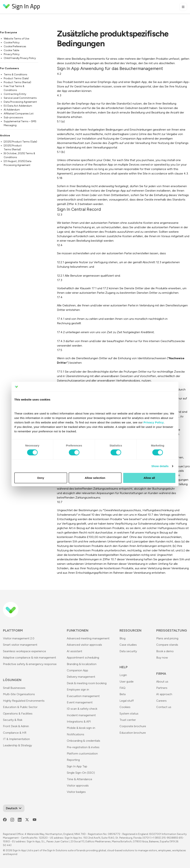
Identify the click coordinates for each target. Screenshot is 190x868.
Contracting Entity (15, 94)
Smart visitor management (20, 645)
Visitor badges (76, 792)
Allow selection (95, 478)
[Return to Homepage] (22, 7)
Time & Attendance (80, 779)
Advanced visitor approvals (84, 645)
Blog (122, 638)
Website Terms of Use (16, 39)
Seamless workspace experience (24, 651)
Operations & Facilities (18, 714)
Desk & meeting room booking (87, 683)
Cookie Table (11, 50)
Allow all (149, 478)
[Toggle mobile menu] (183, 7)
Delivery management (81, 677)
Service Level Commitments (20, 98)
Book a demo (165, 651)
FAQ (122, 688)
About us (162, 682)
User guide (127, 682)
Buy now (162, 658)
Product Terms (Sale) (16, 78)
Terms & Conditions (15, 75)
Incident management (81, 715)
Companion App (77, 670)
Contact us (164, 707)
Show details (160, 466)
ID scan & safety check (82, 709)
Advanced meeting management (88, 638)
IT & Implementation (16, 739)
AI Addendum (12, 110)
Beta (123, 694)
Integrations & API (79, 722)
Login (123, 675)
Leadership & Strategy (17, 745)
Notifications (76, 734)
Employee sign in (78, 690)
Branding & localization (82, 664)
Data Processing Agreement (20, 102)
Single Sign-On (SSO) (81, 773)
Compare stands (167, 645)
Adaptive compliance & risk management (30, 658)
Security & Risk (13, 720)
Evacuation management (83, 696)
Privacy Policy (12, 54)
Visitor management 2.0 (19, 638)
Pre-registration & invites (83, 747)
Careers (161, 701)
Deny (41, 478)
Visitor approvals (78, 785)
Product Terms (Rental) (17, 82)
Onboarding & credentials (83, 741)
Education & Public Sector (20, 707)
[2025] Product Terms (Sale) (20, 142)
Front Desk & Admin (16, 726)
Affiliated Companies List (19, 114)
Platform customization (82, 754)
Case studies (128, 645)
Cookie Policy (12, 43)
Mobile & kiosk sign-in (81, 728)
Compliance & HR (15, 733)
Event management (80, 702)
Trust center (128, 720)
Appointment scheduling (83, 658)
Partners (162, 688)
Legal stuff (127, 701)
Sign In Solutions (57, 850)
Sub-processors (13, 117)
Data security (128, 651)
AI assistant (74, 651)
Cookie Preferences (15, 46)
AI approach (164, 694)
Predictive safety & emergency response (30, 664)
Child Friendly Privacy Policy (20, 58)
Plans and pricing (167, 638)
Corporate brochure (133, 726)
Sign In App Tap (77, 766)
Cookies (125, 707)
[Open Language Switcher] (14, 808)
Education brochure (133, 733)
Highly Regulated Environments (24, 701)
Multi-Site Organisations (19, 694)
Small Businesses (14, 688)
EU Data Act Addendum (18, 106)
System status (129, 714)
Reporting (73, 760)
